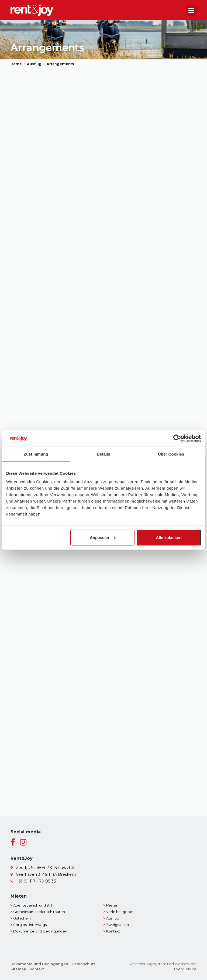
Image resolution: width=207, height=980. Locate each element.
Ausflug (113, 918)
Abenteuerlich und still (33, 905)
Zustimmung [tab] (36, 454)
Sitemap (18, 969)
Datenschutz (84, 964)
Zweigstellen (118, 925)
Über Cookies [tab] (171, 454)
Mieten (112, 905)
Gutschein (22, 918)
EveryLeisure (185, 969)
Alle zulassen (169, 538)
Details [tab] (103, 454)
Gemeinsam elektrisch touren (39, 912)
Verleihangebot (120, 912)
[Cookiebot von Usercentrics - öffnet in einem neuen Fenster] (177, 438)
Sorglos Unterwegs (30, 925)
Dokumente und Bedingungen (40, 931)
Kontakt (113, 931)
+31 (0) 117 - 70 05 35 (36, 881)
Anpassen (103, 538)
